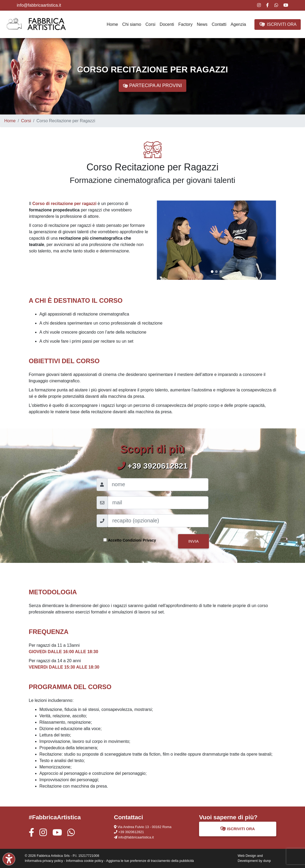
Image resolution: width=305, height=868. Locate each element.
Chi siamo (132, 24)
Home (112, 24)
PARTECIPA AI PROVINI (152, 86)
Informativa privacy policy (44, 861)
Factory (185, 24)
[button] (166, 240)
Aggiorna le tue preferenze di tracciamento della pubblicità (150, 861)
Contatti (219, 24)
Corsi (151, 24)
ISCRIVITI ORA (278, 24)
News (202, 24)
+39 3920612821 (131, 832)
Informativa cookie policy (85, 861)
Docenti (167, 24)
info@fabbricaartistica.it (39, 5)
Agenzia (238, 24)
